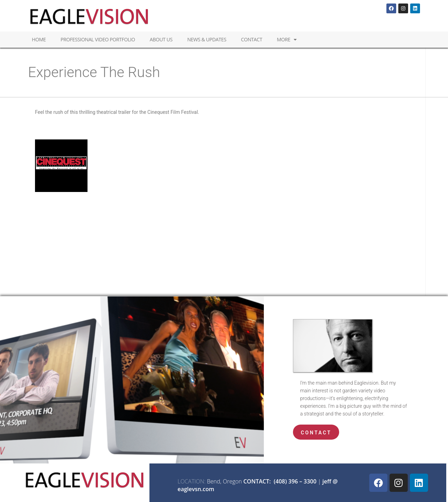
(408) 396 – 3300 (295, 481)
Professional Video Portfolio (98, 39)
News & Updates (207, 39)
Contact (251, 39)
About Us (161, 39)
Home (39, 39)
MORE (287, 40)
